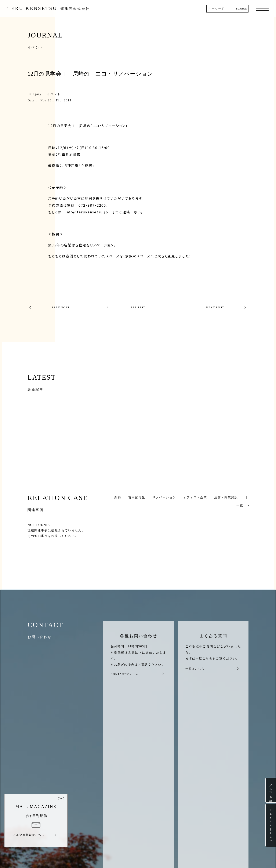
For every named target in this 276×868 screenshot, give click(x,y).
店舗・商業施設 (226, 497)
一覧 (240, 505)
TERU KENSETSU (49, 8)
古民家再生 (137, 497)
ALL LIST (138, 307)
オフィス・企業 (195, 497)
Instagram (271, 825)
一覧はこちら (195, 669)
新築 (118, 497)
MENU (262, 9)
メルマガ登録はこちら (29, 835)
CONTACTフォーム (125, 674)
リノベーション (164, 497)
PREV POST (61, 307)
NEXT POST (215, 307)
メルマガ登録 (271, 790)
